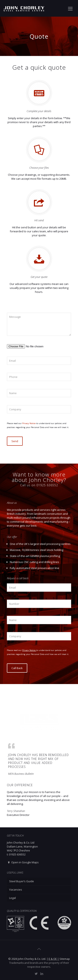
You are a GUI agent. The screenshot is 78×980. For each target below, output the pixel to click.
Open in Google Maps (23, 862)
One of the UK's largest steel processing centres (40, 544)
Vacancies (16, 890)
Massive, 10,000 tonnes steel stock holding (37, 550)
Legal (12, 898)
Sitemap (65, 959)
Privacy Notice (29, 423)
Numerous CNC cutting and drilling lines (34, 562)
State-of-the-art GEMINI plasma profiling (35, 556)
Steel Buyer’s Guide (22, 881)
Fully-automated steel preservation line (35, 568)
